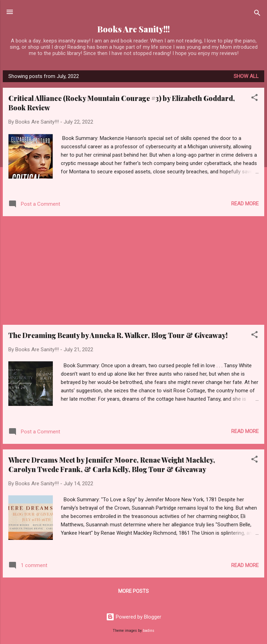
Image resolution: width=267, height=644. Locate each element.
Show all (246, 76)
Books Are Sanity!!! (133, 29)
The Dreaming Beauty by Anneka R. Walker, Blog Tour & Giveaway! (118, 335)
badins (149, 631)
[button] (254, 99)
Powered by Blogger (134, 617)
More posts (133, 591)
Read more (245, 204)
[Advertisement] (133, 270)
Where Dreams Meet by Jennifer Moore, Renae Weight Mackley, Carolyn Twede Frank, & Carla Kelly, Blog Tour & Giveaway (112, 464)
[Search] (257, 14)
